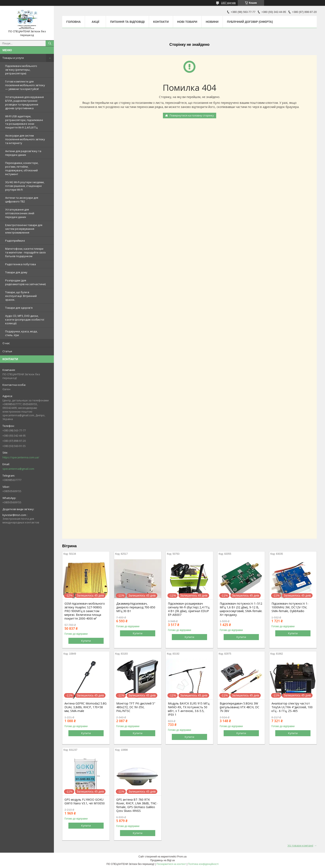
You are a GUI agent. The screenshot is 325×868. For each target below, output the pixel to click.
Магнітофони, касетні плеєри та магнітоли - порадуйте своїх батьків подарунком (25, 252)
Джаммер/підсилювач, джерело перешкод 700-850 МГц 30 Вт (136, 607)
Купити (86, 641)
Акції (95, 22)
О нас (6, 343)
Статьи (7, 351)
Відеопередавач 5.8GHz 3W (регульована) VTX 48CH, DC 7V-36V (240, 707)
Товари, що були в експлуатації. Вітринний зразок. (21, 296)
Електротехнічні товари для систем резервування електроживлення (24, 229)
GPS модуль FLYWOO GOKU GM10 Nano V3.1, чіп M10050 (85, 801)
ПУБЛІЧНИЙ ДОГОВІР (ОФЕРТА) (250, 22)
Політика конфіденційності (203, 864)
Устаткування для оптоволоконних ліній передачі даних (20, 213)
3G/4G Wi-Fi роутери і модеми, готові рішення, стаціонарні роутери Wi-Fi (25, 186)
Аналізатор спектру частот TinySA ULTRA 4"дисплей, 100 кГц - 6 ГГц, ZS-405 (292, 707)
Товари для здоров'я (19, 308)
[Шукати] (50, 43)
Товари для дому (16, 272)
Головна (73, 22)
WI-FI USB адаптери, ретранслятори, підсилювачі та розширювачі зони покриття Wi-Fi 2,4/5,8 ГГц (24, 122)
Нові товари (187, 22)
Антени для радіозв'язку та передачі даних (23, 153)
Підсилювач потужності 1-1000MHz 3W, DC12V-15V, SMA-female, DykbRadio (290, 607)
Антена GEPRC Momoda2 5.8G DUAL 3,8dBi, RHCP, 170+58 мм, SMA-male (85, 707)
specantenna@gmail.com (18, 469)
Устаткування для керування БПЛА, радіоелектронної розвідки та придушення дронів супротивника (24, 103)
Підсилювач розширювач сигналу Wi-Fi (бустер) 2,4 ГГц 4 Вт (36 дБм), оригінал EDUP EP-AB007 (189, 609)
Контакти (161, 22)
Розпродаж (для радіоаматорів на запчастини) (25, 282)
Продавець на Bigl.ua (162, 860)
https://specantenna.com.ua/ (21, 457)
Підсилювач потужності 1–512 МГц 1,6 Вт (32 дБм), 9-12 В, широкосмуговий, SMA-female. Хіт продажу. (241, 609)
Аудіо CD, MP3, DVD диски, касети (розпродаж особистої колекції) (25, 320)
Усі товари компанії (300, 845)
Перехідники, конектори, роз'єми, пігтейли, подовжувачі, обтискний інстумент (22, 168)
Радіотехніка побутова (21, 264)
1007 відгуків (228, 3)
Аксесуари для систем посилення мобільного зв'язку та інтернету (25, 139)
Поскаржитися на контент (171, 864)
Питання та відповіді (127, 22)
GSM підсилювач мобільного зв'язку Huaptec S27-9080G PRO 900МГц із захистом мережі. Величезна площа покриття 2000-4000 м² (85, 611)
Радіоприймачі (15, 241)
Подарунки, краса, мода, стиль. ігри (21, 333)
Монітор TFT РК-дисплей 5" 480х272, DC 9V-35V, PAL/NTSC (136, 707)
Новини (212, 22)
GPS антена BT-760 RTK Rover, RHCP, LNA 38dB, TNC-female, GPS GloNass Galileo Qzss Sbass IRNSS (137, 805)
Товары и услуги (13, 58)
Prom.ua (182, 857)
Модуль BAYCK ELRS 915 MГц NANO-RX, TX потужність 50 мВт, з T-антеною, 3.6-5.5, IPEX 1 (189, 709)
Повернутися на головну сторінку (192, 115)
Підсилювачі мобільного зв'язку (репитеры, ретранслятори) (21, 70)
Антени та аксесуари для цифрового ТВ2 (22, 200)
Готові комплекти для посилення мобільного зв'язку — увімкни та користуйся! (25, 85)
